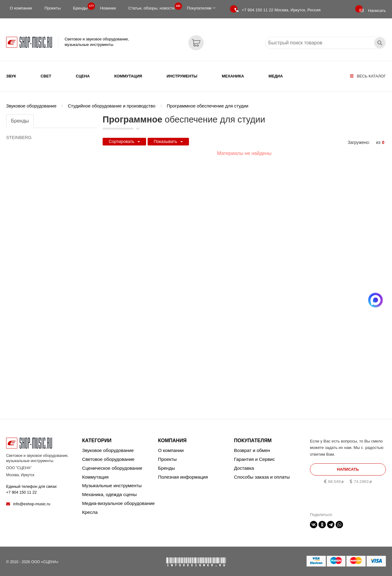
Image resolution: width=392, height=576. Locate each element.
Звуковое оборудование (31, 102)
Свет (46, 76)
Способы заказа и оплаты (262, 474)
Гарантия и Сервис (254, 457)
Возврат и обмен (252, 448)
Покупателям (201, 8)
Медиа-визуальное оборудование (118, 501)
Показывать (168, 137)
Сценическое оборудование (112, 466)
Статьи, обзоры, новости (153, 7)
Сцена (83, 76)
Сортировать (124, 137)
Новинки (108, 8)
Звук (11, 76)
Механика (233, 76)
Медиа (276, 76)
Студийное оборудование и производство (111, 102)
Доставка (244, 466)
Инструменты (182, 76)
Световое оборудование (108, 457)
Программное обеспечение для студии (208, 102)
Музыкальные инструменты (112, 483)
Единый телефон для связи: (32, 487)
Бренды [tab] (20, 117)
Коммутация (128, 76)
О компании (21, 8)
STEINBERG (19, 134)
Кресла (90, 510)
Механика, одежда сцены (109, 492)
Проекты (53, 8)
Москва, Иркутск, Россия (277, 10)
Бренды (82, 7)
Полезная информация (183, 474)
